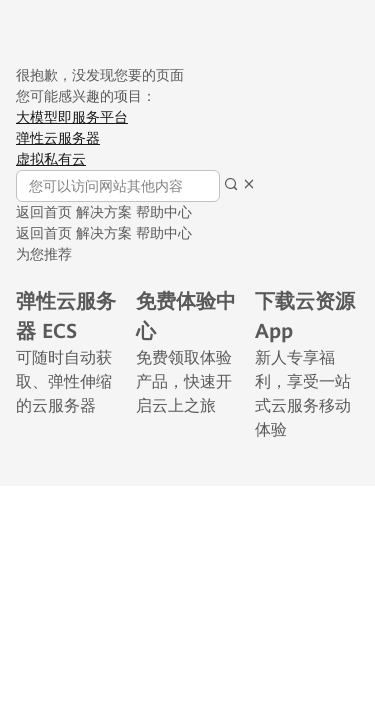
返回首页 (44, 212)
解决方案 (104, 212)
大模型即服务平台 (72, 117)
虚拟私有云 (51, 159)
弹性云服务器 (58, 138)
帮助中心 (164, 212)
